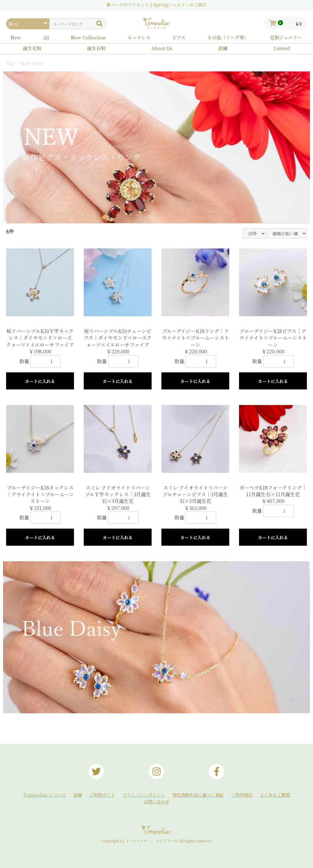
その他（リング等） (228, 37)
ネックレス (139, 37)
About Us (162, 48)
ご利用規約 (242, 795)
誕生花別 (32, 48)
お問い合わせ (156, 802)
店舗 (223, 48)
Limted (282, 48)
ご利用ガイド (102, 795)
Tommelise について (45, 795)
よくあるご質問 (275, 795)
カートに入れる (40, 381)
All (46, 37)
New (16, 37)
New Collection (88, 37)
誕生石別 (96, 48)
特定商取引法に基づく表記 (198, 795)
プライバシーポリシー (144, 795)
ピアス (179, 37)
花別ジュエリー (286, 37)
